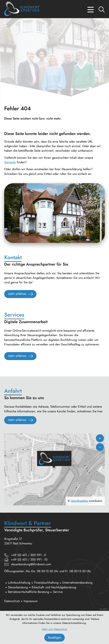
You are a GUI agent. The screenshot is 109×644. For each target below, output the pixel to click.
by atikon (104, 609)
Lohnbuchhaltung (19, 583)
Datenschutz (12, 601)
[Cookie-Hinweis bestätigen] (54, 638)
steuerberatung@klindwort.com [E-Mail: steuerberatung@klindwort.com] (31, 564)
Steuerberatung (18, 587)
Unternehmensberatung (77, 583)
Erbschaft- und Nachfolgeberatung (54, 587)
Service (58, 592)
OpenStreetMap (79, 501)
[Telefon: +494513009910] (28, 555)
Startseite (10, 162)
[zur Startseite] (22, 10)
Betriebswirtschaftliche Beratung (29, 592)
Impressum (31, 601)
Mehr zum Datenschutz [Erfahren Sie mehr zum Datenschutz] (54, 629)
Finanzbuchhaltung (46, 583)
